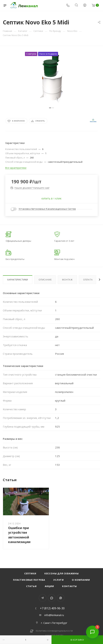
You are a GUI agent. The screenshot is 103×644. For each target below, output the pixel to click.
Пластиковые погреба (29, 580)
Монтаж (67, 280)
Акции (49, 586)
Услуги (58, 580)
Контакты (69, 586)
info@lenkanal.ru (54, 615)
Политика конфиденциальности (54, 631)
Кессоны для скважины (62, 573)
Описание (45, 280)
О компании (81, 580)
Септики (30, 573)
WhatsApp (61, 598)
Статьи (31, 586)
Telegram (43, 598)
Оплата (88, 280)
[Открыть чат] (92, 633)
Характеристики (18, 280)
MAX (52, 598)
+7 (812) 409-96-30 (52, 608)
